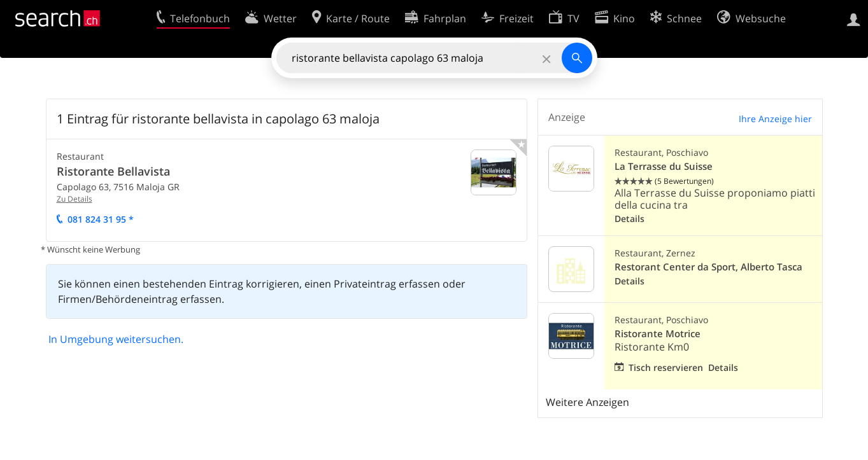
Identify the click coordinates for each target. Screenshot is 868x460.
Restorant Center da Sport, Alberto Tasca (708, 267)
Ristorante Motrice (658, 334)
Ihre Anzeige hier (775, 119)
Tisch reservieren (666, 367)
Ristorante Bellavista (113, 171)
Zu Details (75, 199)
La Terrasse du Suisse (664, 166)
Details (630, 219)
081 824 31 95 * (101, 219)
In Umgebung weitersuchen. (116, 339)
